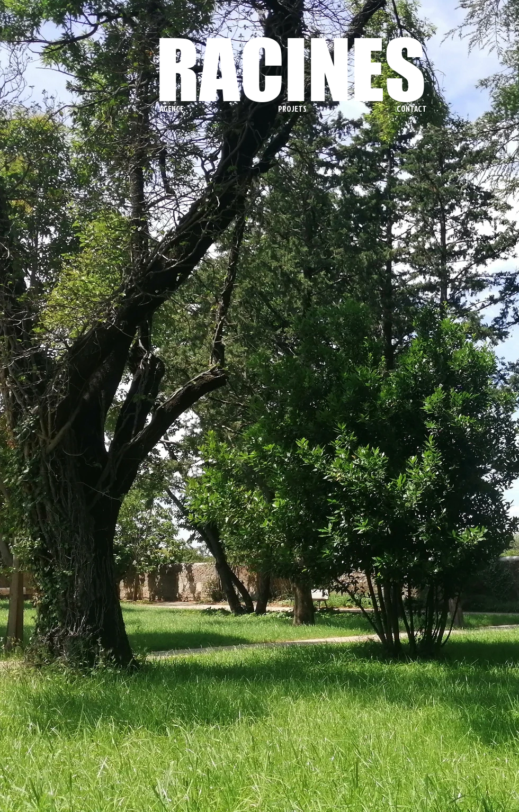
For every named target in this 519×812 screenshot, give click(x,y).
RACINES (291, 69)
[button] (211, 109)
